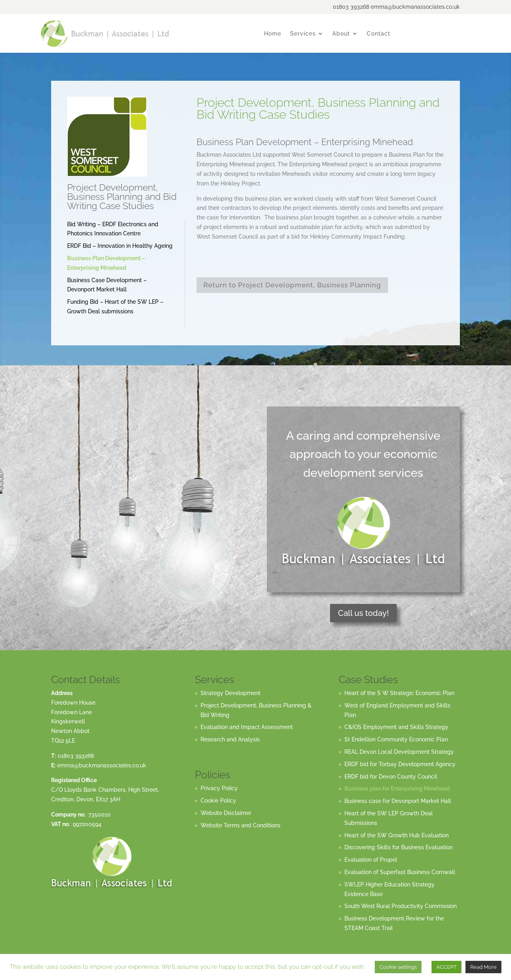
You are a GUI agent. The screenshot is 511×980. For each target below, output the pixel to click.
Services (303, 34)
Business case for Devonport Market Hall (398, 801)
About (341, 34)
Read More (483, 967)
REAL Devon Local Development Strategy (399, 752)
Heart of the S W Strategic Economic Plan (399, 693)
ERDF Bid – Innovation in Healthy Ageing (120, 246)
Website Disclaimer (226, 813)
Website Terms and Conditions (241, 825)
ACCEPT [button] (446, 967)
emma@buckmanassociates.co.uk (102, 765)
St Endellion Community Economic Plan (396, 739)
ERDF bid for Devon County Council (391, 777)
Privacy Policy (219, 788)
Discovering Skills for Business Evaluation (399, 847)
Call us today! (363, 613)
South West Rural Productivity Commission (401, 906)
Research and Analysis (230, 739)
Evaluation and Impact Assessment (247, 727)
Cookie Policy (218, 801)
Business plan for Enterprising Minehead (397, 789)
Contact (379, 34)
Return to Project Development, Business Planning (292, 285)
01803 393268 (76, 756)
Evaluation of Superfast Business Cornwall (400, 872)
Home (273, 34)
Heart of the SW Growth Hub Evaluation (397, 835)
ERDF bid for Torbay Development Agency (400, 764)
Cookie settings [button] (398, 967)
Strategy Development (231, 693)
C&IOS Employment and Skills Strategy (396, 727)
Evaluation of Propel (371, 860)
